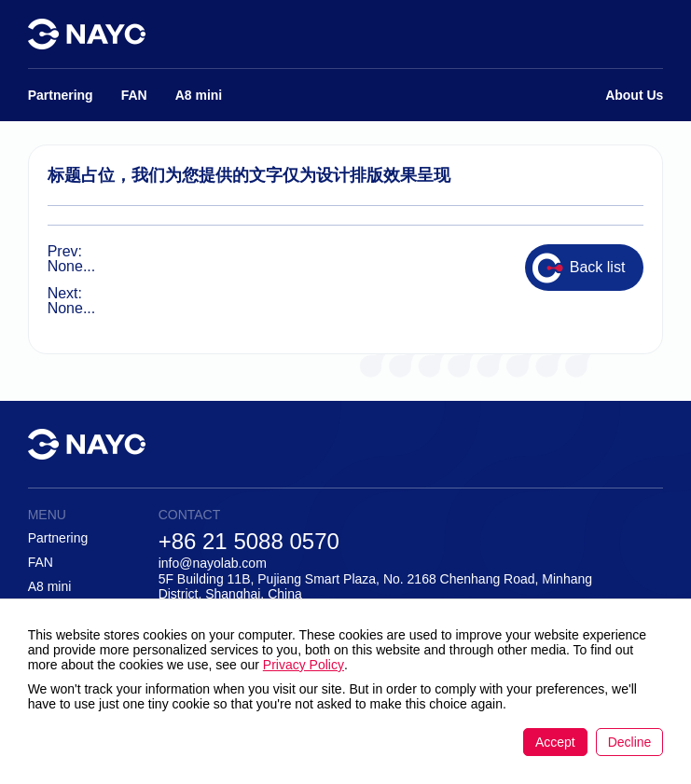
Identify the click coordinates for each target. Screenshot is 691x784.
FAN (41, 562)
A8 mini (50, 586)
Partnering (58, 538)
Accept (555, 742)
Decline (630, 742)
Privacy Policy (304, 665)
